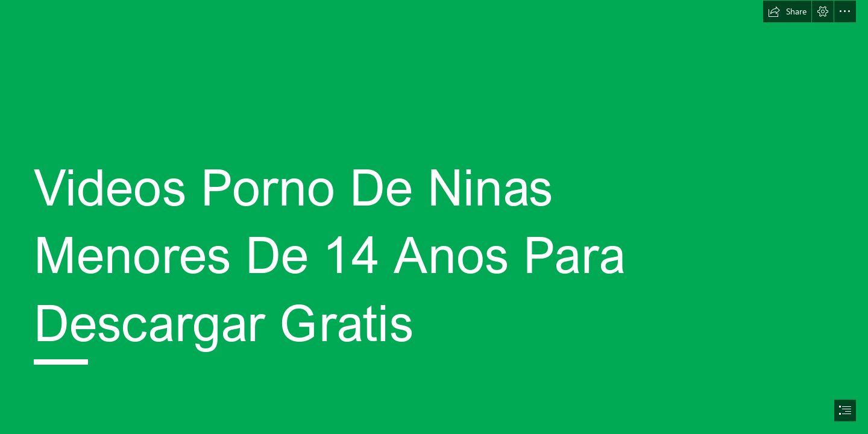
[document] (434, 217)
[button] (787, 11)
